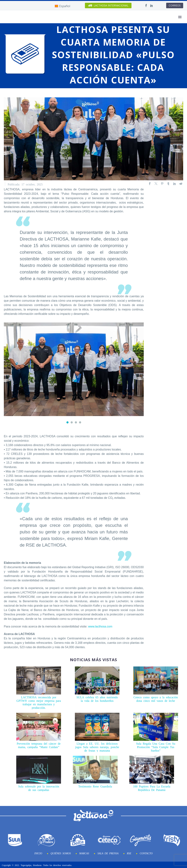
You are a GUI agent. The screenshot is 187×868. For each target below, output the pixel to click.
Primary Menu (180, 17)
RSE (129, 853)
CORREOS (175, 5)
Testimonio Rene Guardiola (95, 785)
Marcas (84, 853)
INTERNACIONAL (108, 6)
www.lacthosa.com (100, 626)
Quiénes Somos (61, 853)
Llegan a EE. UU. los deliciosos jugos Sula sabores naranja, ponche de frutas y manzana (97, 746)
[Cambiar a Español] (62, 6)
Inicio (38, 853)
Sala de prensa (108, 853)
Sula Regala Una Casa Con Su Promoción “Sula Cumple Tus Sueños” (156, 746)
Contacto (146, 853)
